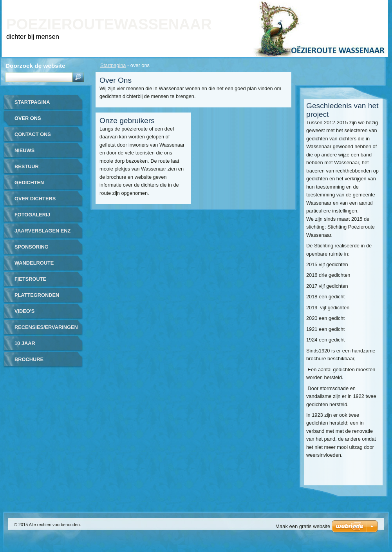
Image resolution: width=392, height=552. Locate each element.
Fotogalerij (32, 215)
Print (326, 5)
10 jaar (25, 343)
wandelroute (34, 263)
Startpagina (113, 65)
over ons (28, 118)
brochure (29, 359)
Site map (350, 5)
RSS (373, 5)
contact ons (33, 134)
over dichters (35, 199)
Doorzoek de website (35, 66)
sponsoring (32, 247)
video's (24, 311)
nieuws (24, 150)
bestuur (27, 166)
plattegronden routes (37, 298)
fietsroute (30, 279)
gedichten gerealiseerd (34, 185)
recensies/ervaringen (46, 327)
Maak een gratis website (303, 526)
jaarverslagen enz (42, 231)
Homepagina (298, 5)
